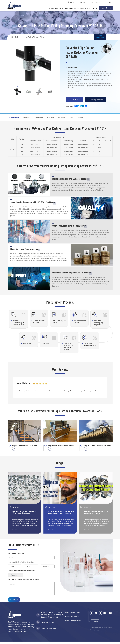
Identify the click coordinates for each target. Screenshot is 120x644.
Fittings (44, 37)
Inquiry (80, 117)
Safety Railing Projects (73, 623)
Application (84, 8)
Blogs (71, 117)
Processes (39, 117)
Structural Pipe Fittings (55, 8)
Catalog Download (98, 100)
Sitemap (96, 624)
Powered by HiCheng (96, 633)
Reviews (51, 117)
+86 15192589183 (47, 625)
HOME (16, 37)
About (71, 2)
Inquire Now (76, 100)
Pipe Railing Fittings (71, 8)
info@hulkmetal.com (48, 631)
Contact (83, 2)
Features (27, 117)
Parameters (14, 117)
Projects (62, 117)
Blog (93, 8)
